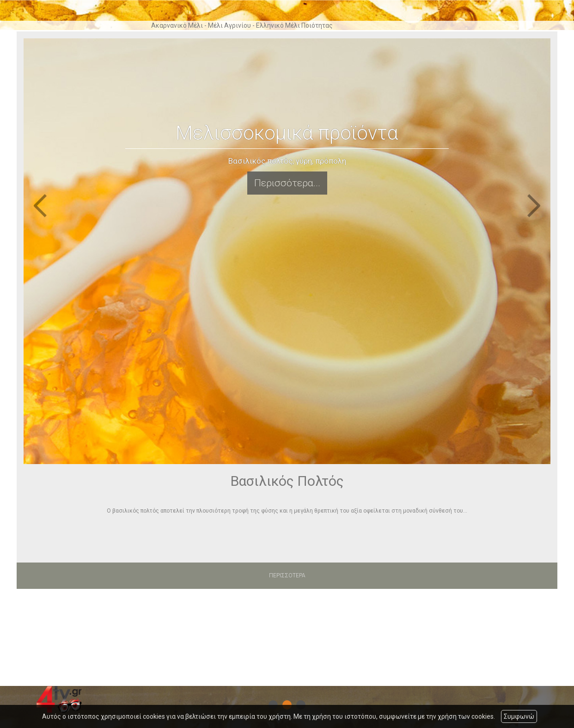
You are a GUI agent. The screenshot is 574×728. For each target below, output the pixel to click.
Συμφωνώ (519, 716)
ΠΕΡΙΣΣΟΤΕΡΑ (287, 575)
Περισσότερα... (287, 183)
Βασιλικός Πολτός (287, 481)
